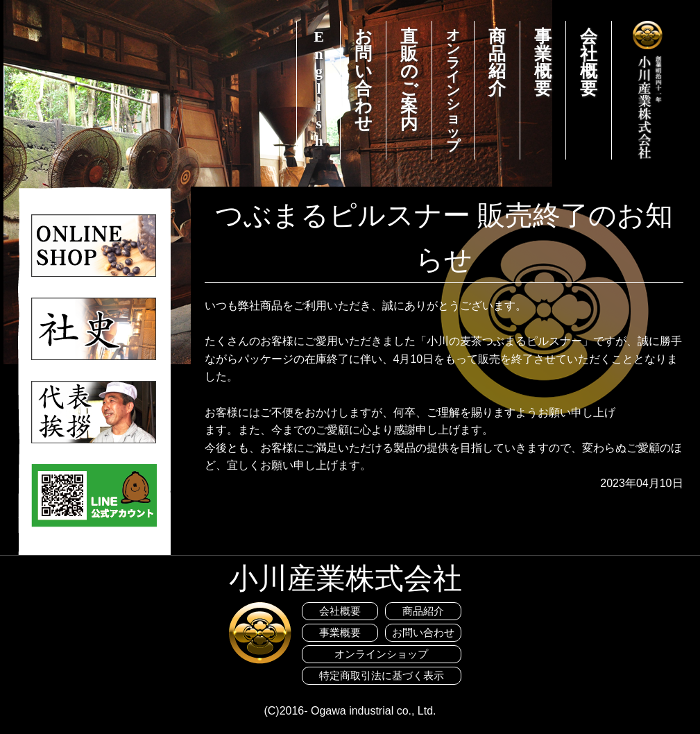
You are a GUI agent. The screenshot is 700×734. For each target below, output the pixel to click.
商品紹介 (497, 62)
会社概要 (589, 62)
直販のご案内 (409, 80)
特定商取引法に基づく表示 (382, 675)
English (319, 88)
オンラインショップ (453, 90)
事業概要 (543, 62)
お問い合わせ (364, 80)
